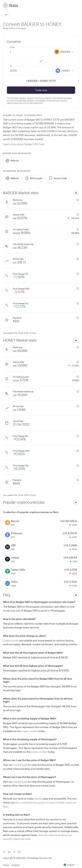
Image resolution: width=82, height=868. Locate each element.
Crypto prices (11, 640)
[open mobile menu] (77, 5)
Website (12, 161)
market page (20, 765)
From (12, 47)
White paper (34, 178)
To (11, 66)
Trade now (41, 90)
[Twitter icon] (4, 852)
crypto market (30, 731)
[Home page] (10, 5)
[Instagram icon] (19, 852)
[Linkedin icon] (9, 852)
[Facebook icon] (14, 852)
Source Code (58, 178)
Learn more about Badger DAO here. (24, 144)
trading (38, 798)
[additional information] (78, 200)
